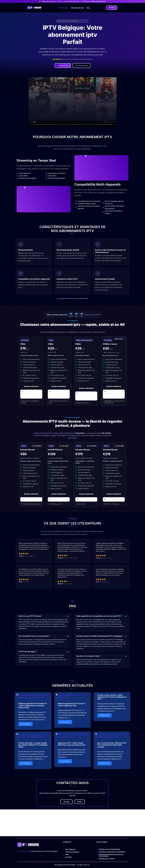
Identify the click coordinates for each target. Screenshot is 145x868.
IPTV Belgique (63, 8)
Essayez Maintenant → (83, 21)
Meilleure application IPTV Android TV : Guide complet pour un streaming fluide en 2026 (33, 724)
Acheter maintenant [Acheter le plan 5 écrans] (114, 495)
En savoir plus (26, 742)
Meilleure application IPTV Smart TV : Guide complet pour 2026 (72, 723)
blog (88, 8)
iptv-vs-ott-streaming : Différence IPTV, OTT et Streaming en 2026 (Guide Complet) (112, 779)
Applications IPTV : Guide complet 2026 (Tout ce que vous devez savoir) (72, 778)
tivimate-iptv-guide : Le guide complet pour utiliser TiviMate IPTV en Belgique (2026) (33, 779)
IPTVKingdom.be (23, 857)
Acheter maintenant (31, 387)
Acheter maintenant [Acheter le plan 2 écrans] (31, 495)
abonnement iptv (77, 8)
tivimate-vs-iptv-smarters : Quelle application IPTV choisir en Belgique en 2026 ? (112, 698)
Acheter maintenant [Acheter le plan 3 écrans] (59, 495)
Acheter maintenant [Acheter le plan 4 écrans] (86, 495)
